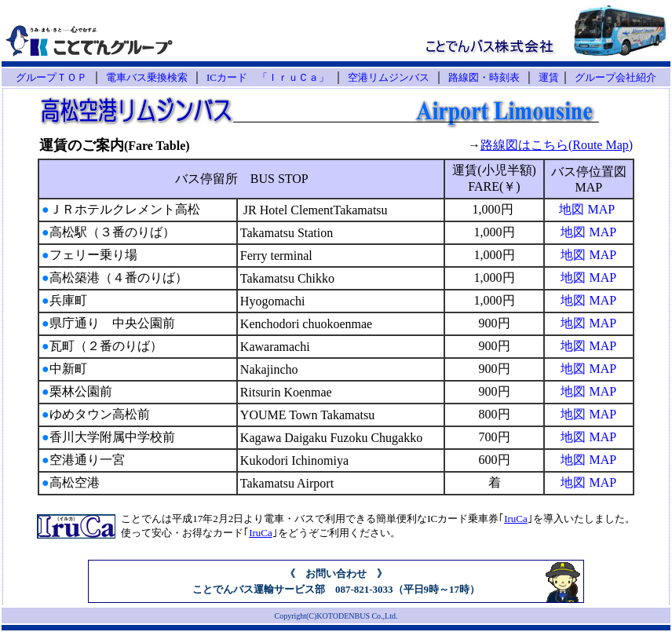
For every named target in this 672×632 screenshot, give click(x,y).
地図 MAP (587, 209)
